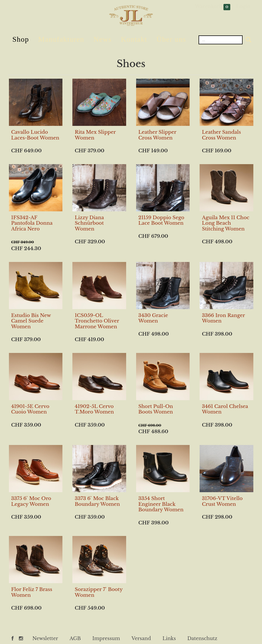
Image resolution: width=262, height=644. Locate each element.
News (102, 39)
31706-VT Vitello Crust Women (222, 501)
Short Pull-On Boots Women (156, 409)
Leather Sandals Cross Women (221, 135)
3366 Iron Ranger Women (223, 318)
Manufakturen (61, 39)
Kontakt (134, 39)
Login (243, 7)
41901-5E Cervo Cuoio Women (30, 409)
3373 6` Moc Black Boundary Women (97, 501)
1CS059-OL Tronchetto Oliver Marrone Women (97, 321)
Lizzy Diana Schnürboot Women (89, 223)
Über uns (171, 39)
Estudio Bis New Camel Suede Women (31, 321)
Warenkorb (213, 7)
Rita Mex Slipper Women (95, 135)
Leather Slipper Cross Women (157, 135)
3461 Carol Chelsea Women (225, 409)
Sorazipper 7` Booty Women (99, 592)
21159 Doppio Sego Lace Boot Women (161, 221)
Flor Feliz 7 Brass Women (32, 592)
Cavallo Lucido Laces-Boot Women (35, 135)
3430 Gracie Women (153, 318)
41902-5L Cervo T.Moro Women (94, 409)
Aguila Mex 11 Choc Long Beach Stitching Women (226, 223)
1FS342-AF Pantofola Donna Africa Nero (32, 223)
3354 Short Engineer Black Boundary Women (161, 504)
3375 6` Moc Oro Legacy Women (31, 501)
